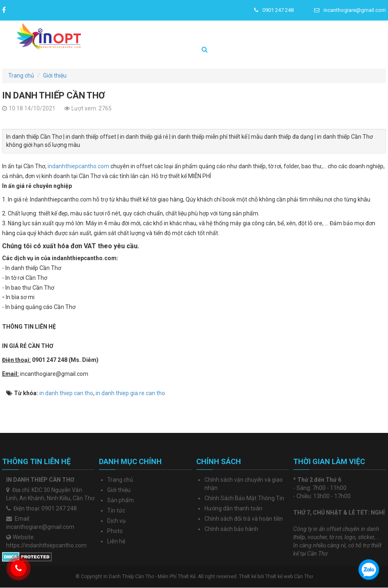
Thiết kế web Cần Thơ (289, 577)
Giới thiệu (119, 490)
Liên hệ (116, 541)
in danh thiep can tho (66, 393)
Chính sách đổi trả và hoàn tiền (244, 519)
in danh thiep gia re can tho (130, 393)
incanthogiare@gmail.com (350, 10)
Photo (115, 531)
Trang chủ (120, 480)
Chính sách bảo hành (231, 529)
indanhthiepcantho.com (78, 166)
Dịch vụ (116, 521)
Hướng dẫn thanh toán (233, 508)
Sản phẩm (121, 500)
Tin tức (116, 510)
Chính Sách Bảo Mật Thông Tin (244, 498)
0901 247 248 (274, 10)
